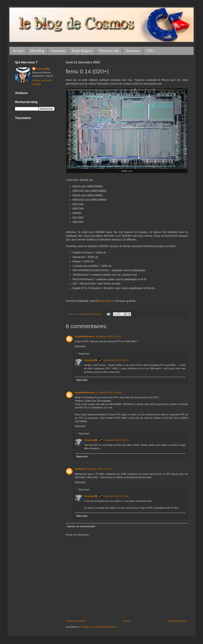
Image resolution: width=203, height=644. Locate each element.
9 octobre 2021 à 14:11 (100, 469)
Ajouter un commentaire (81, 526)
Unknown (80, 469)
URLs (151, 51)
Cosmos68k (91, 360)
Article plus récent (76, 621)
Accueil (18, 51)
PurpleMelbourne (85, 336)
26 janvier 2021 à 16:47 (116, 360)
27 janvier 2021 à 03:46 (109, 393)
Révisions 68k (109, 51)
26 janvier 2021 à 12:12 (109, 336)
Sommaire (58, 51)
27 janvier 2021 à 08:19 (116, 440)
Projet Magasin (82, 51)
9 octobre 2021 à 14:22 (116, 496)
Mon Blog (37, 51)
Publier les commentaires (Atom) (99, 627)
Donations (133, 51)
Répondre (80, 346)
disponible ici (107, 301)
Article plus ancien (177, 621)
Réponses (84, 354)
